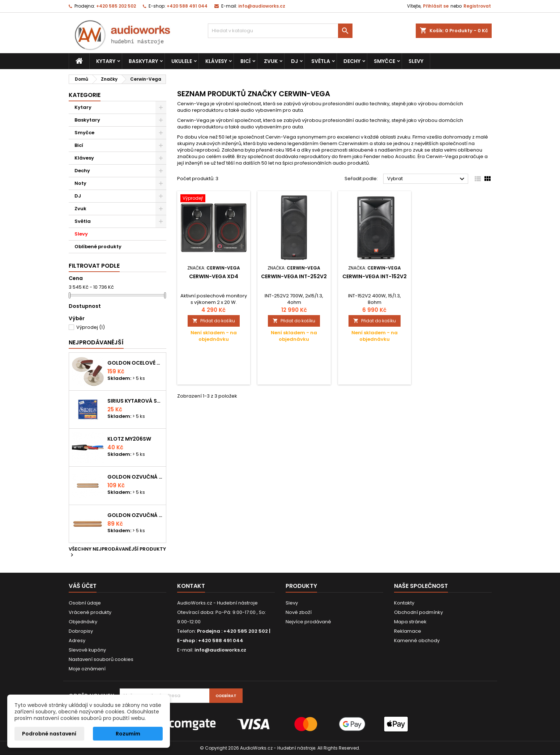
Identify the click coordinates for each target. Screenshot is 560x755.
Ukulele (182, 61)
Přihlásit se (436, 6)
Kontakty (404, 603)
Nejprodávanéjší (96, 342)
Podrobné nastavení (49, 734)
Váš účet (83, 586)
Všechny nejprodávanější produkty (117, 552)
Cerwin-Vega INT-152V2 (375, 276)
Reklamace (408, 631)
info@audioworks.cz (262, 6)
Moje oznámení (87, 669)
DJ (294, 61)
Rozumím (128, 734)
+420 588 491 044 (187, 6)
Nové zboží (299, 612)
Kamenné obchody (417, 641)
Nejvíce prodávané (308, 622)
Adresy (77, 641)
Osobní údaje (85, 603)
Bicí (245, 61)
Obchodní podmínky (418, 612)
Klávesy (216, 61)
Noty (80, 183)
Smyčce (384, 61)
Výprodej (91, 327)
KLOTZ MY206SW (129, 439)
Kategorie (85, 95)
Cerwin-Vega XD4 (214, 276)
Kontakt (191, 586)
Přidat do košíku (214, 321)
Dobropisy (81, 631)
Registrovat (477, 6)
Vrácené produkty (90, 612)
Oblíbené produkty (98, 247)
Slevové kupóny (87, 650)
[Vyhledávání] (280, 31)
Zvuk (271, 61)
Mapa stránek (410, 622)
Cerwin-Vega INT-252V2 (294, 276)
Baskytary (143, 61)
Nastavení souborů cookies (101, 659)
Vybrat (427, 179)
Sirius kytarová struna (135, 401)
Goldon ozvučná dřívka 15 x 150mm (135, 515)
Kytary (106, 61)
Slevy (416, 61)
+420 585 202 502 (116, 6)
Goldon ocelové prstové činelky (135, 363)
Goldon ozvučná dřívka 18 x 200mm (135, 477)
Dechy (352, 61)
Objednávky (83, 622)
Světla (321, 61)
